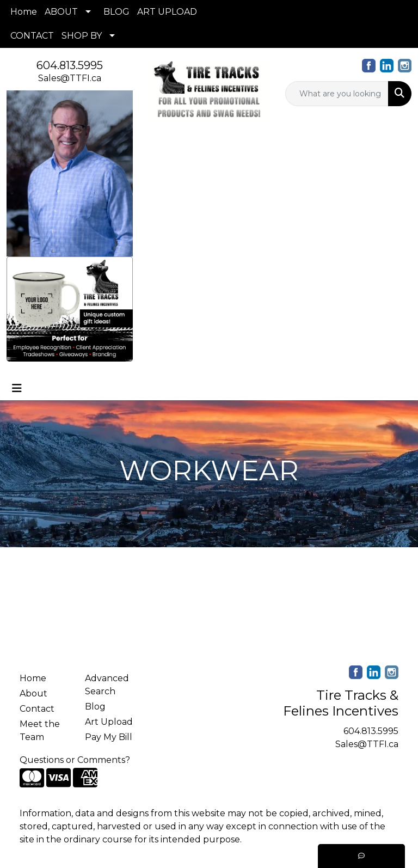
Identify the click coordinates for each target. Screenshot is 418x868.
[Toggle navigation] (17, 388)
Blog (95, 707)
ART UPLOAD (167, 12)
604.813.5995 (70, 65)
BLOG (116, 12)
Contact (37, 709)
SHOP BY (82, 36)
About (33, 693)
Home (24, 12)
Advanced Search (107, 685)
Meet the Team (40, 731)
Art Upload (109, 722)
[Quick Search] (337, 94)
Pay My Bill (109, 737)
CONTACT (32, 36)
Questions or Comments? (75, 760)
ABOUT (61, 12)
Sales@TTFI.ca (70, 78)
